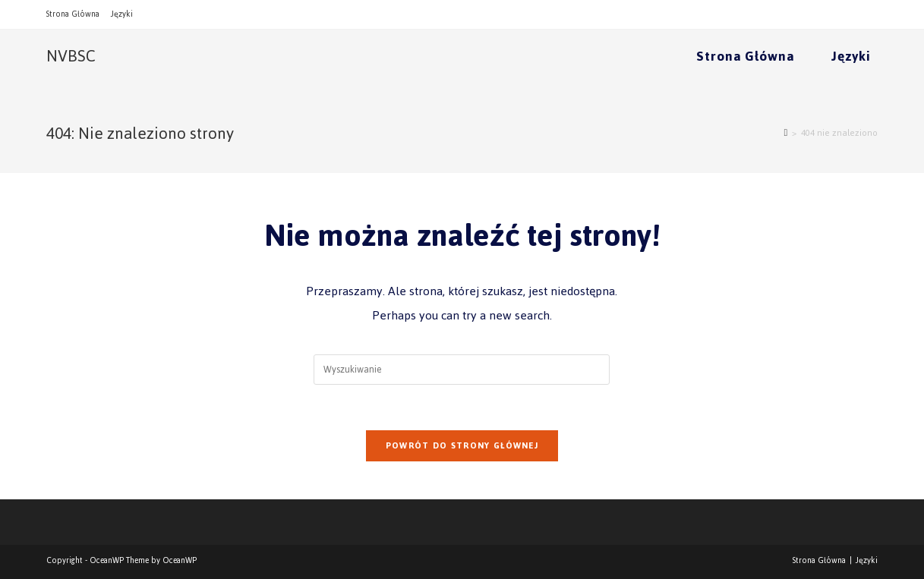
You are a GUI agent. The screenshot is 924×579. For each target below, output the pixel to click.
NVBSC (71, 56)
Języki (122, 14)
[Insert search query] (462, 370)
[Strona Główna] (785, 133)
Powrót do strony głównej (462, 445)
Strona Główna (73, 14)
